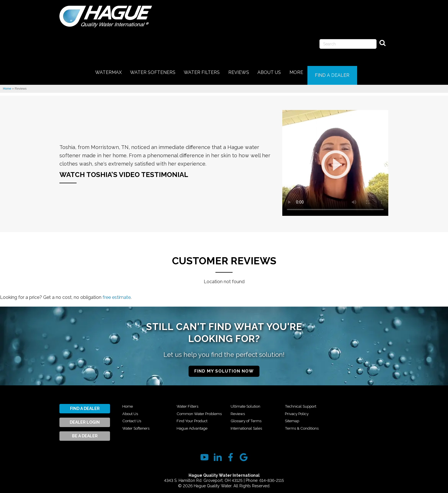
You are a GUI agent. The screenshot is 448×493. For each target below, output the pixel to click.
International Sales (304, 403)
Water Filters (189, 403)
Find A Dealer (85, 405)
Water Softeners (139, 424)
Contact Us (134, 417)
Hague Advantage (249, 403)
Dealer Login (85, 418)
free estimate (117, 293)
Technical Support (303, 410)
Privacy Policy (299, 417)
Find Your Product (195, 424)
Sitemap (293, 424)
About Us (132, 410)
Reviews (239, 417)
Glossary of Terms (248, 424)
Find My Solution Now (224, 367)
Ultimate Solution (248, 410)
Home (128, 403)
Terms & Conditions (358, 403)
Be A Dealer (85, 432)
